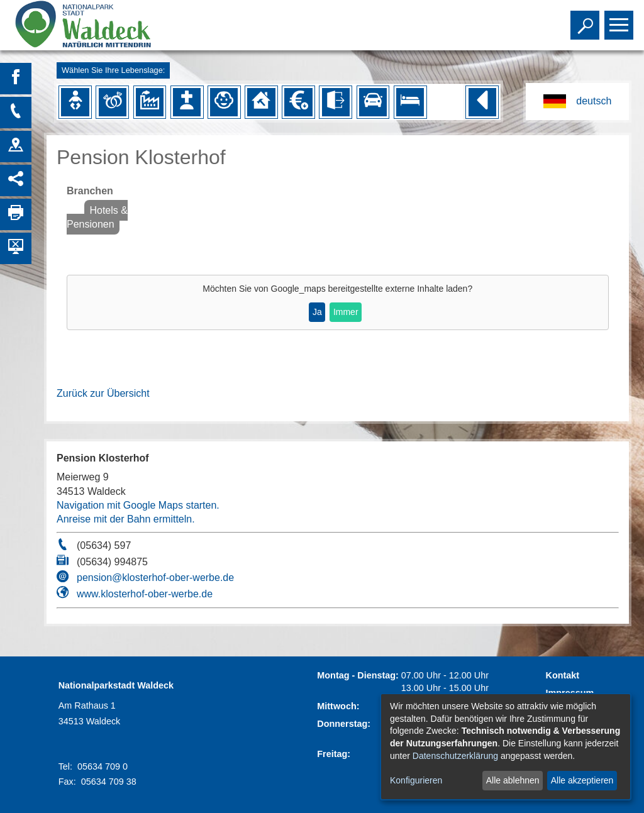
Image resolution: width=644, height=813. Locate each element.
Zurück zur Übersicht (103, 393)
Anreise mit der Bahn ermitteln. (126, 519)
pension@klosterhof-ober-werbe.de (155, 578)
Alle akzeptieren (582, 780)
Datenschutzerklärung (455, 756)
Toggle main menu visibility (620, 19)
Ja (317, 312)
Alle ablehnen (513, 780)
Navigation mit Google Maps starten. (138, 505)
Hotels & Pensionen (97, 217)
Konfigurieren (416, 780)
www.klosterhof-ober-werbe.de (145, 594)
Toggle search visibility (586, 19)
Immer (346, 312)
